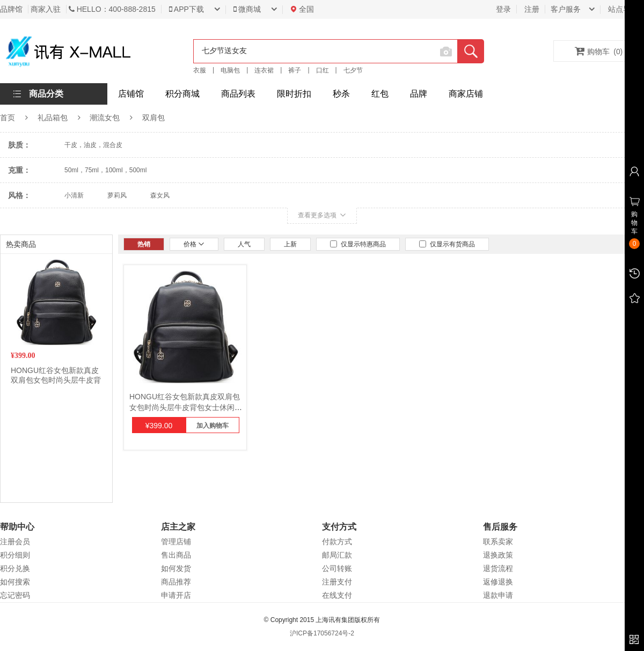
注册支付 (337, 582)
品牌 (419, 94)
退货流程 (498, 568)
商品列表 (238, 94)
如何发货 (176, 568)
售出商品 (176, 555)
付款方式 (337, 542)
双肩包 (153, 118)
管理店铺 (176, 542)
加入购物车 (213, 426)
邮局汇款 (337, 555)
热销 (144, 244)
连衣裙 (264, 70)
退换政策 (498, 555)
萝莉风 (117, 195)
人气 (244, 244)
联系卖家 (498, 542)
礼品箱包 (53, 118)
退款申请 (498, 595)
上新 (290, 244)
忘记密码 (15, 595)
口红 (323, 70)
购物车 (599, 51)
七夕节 (353, 70)
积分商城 (182, 94)
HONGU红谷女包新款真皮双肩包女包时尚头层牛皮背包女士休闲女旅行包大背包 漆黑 (186, 407)
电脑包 (230, 70)
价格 (194, 244)
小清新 (74, 195)
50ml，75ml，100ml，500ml (105, 170)
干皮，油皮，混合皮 (93, 145)
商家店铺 (466, 94)
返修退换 (498, 582)
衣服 (200, 70)
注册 (532, 9)
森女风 (160, 195)
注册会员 (15, 542)
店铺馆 (131, 94)
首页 (8, 118)
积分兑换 (15, 568)
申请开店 (176, 595)
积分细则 (15, 555)
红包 (380, 94)
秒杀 (341, 94)
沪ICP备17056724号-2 (322, 633)
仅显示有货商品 (447, 244)
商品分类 (46, 94)
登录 (503, 9)
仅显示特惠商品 (358, 244)
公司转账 (337, 568)
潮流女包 (105, 118)
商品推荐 (176, 582)
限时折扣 (294, 94)
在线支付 (337, 595)
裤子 (295, 70)
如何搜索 (15, 582)
